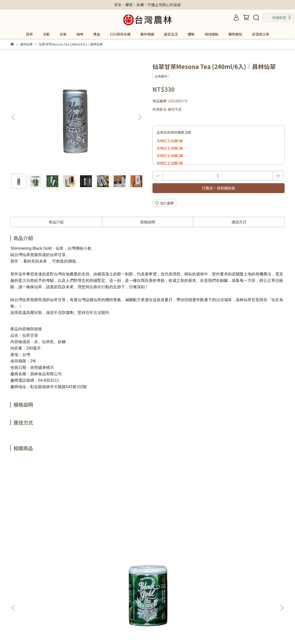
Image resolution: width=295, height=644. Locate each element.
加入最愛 (165, 203)
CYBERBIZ (110, 631)
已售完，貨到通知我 (219, 188)
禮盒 (97, 34)
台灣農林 (113, 590)
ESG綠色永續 (120, 34)
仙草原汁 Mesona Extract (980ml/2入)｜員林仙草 (109, 522)
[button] (140, 117)
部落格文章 (261, 34)
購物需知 (235, 34)
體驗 (191, 34)
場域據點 (211, 34)
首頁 (29, 34)
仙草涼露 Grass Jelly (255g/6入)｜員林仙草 (46, 522)
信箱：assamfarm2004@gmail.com (40, 597)
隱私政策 (113, 575)
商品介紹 (56, 222)
